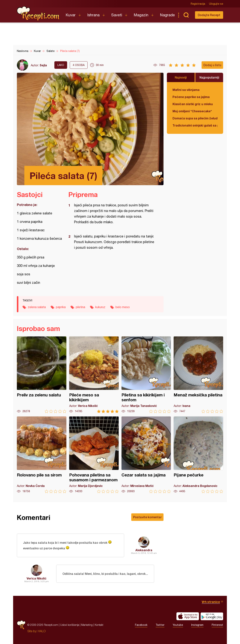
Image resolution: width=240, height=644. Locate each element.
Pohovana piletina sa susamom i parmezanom (94, 455)
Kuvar (71, 15)
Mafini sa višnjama (186, 90)
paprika (61, 307)
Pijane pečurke (198, 455)
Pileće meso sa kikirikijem (94, 375)
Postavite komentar (147, 517)
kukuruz (100, 307)
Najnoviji (181, 77)
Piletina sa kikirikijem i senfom (146, 375)
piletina (80, 307)
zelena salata (37, 307)
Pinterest (217, 625)
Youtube (178, 625)
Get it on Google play (212, 616)
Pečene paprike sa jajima (191, 97)
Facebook (141, 625)
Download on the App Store (188, 616)
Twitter (160, 625)
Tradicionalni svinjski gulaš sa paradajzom (195, 125)
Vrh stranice (211, 602)
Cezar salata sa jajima (146, 455)
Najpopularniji (209, 77)
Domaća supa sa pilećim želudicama (195, 118)
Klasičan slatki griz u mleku (193, 104)
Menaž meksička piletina (198, 375)
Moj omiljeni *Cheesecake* (192, 111)
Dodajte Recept (209, 15)
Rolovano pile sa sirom (42, 455)
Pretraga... (186, 15)
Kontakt (99, 625)
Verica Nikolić (37, 578)
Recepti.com (38, 13)
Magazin (141, 15)
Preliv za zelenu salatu (42, 375)
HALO (42, 631)
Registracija (198, 4)
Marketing (87, 625)
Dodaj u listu (212, 65)
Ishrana (93, 15)
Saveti (117, 15)
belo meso (123, 307)
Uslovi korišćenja (70, 625)
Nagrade (167, 15)
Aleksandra (144, 550)
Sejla (43, 65)
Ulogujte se (216, 4)
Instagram (197, 625)
